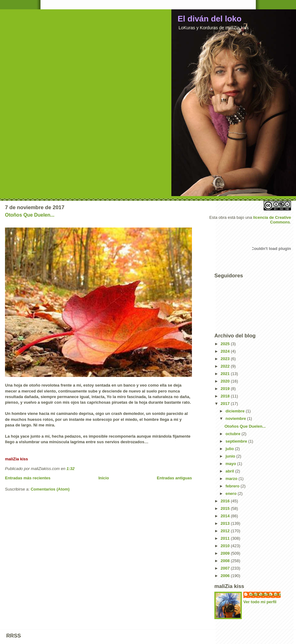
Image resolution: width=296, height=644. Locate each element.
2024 (226, 351)
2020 (226, 381)
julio (230, 449)
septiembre (237, 441)
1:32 (70, 469)
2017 (226, 404)
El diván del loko (210, 19)
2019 (226, 389)
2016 (226, 501)
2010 (226, 546)
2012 (226, 531)
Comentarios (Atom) (50, 489)
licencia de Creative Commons (272, 220)
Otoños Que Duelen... (30, 215)
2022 (226, 366)
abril (230, 471)
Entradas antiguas (174, 478)
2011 (226, 538)
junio (231, 456)
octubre (234, 434)
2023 (226, 359)
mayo (232, 464)
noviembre (236, 418)
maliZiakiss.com (265, 594)
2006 (226, 576)
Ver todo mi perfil (260, 602)
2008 (226, 561)
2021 (226, 374)
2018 (226, 396)
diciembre (236, 411)
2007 (226, 568)
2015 (226, 508)
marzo (232, 479)
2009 (226, 553)
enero (232, 494)
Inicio (104, 478)
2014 (226, 516)
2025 (226, 344)
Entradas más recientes (28, 478)
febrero (233, 486)
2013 (226, 523)
